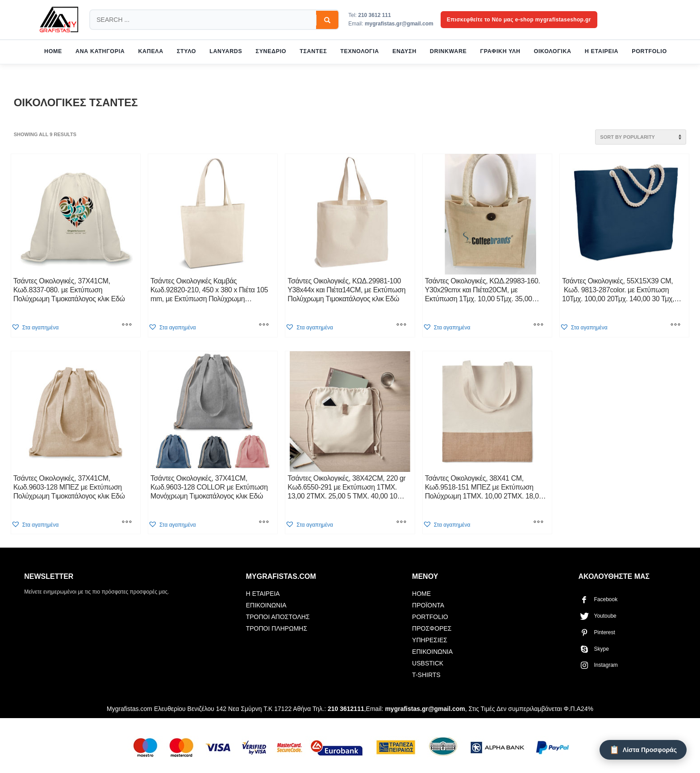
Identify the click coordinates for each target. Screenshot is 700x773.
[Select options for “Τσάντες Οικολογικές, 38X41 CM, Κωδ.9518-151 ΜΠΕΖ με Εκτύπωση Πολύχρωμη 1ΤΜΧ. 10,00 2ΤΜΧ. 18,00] (538, 523)
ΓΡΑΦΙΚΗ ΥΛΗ (500, 51)
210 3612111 (346, 709)
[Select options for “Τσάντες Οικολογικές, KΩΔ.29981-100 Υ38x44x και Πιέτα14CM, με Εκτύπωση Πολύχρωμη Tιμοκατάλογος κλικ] (401, 326)
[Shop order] (641, 137)
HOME (53, 51)
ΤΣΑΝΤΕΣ (313, 51)
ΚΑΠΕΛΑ (151, 51)
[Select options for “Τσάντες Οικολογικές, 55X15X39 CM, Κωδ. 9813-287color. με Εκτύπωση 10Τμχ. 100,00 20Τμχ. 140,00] (675, 326)
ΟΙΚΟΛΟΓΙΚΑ (553, 51)
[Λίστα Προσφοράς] (643, 750)
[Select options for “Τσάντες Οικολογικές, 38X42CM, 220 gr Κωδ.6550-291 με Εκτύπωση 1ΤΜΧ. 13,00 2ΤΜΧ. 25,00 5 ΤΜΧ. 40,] (401, 523)
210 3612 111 (374, 15)
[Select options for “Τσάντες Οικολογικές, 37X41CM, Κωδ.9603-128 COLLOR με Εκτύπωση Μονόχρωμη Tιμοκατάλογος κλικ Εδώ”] (264, 523)
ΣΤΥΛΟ (186, 51)
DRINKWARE (448, 51)
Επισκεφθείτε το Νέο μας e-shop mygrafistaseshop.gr (519, 20)
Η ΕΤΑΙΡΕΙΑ (602, 51)
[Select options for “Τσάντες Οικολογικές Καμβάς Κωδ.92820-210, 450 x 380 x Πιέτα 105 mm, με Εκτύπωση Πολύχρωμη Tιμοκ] (264, 326)
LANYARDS (226, 51)
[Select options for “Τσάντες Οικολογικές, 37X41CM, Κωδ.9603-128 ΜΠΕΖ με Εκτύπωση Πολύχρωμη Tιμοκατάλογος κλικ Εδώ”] (127, 523)
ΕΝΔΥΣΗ (404, 51)
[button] (35, 327)
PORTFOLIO (649, 51)
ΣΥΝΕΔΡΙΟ (271, 51)
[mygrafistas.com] (59, 20)
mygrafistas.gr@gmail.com (399, 24)
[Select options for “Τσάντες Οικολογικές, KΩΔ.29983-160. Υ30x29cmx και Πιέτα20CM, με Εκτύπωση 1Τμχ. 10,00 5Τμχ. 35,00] (538, 326)
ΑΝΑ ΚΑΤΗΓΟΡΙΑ (100, 51)
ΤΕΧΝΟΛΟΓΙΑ (360, 51)
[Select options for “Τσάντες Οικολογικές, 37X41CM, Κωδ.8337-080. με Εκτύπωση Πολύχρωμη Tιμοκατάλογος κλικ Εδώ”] (127, 326)
